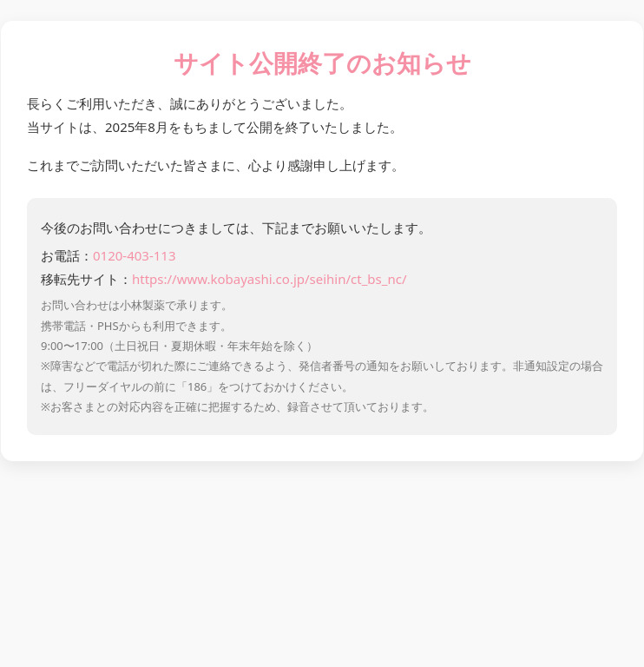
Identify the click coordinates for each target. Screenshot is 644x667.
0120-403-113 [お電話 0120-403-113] (134, 255)
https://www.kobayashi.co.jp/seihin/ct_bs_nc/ (269, 279)
